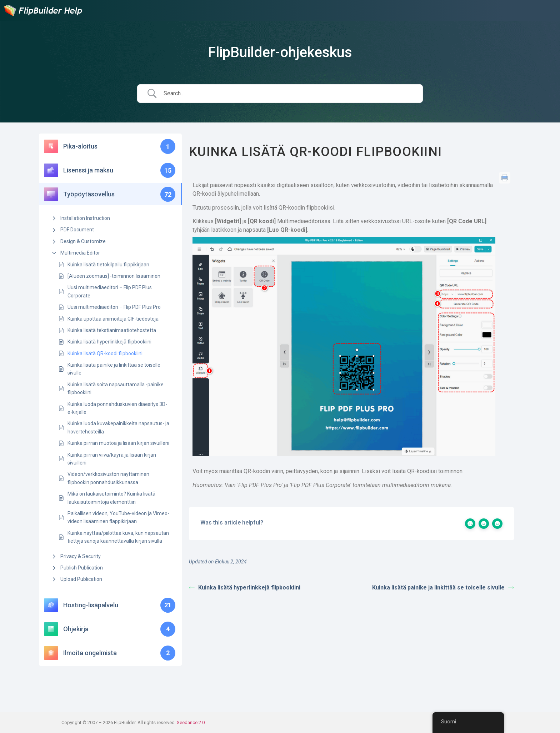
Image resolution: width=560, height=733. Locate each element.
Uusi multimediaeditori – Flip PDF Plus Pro (114, 307)
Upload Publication (81, 579)
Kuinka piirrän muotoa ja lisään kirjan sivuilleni (118, 443)
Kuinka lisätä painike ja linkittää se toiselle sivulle (114, 369)
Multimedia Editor (80, 253)
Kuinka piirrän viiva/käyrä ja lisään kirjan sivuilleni (112, 459)
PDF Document (77, 230)
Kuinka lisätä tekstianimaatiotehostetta (112, 330)
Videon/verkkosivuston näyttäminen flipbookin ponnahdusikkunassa (108, 478)
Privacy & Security (81, 556)
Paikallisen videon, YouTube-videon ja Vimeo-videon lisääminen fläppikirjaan (118, 517)
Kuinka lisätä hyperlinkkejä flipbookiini (109, 342)
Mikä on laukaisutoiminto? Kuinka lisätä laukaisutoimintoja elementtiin (111, 498)
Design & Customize (83, 241)
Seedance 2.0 (191, 722)
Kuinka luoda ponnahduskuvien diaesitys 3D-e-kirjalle (117, 408)
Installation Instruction (85, 218)
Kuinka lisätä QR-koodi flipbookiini (105, 353)
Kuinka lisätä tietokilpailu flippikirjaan (108, 265)
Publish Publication (82, 568)
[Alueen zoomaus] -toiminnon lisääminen (114, 276)
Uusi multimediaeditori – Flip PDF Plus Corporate (110, 291)
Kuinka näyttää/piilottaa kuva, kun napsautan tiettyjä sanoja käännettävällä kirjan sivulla (118, 537)
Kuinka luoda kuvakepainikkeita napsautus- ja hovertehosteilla (118, 427)
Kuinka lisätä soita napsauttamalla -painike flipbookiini (116, 388)
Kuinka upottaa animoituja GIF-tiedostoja (113, 319)
